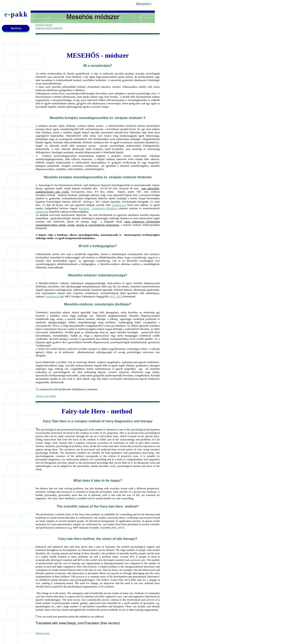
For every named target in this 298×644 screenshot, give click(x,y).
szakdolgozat (119, 205)
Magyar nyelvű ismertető (49, 28)
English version (44, 25)
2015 (112, 296)
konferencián (53, 296)
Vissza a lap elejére (46, 396)
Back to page (43, 633)
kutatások (84, 208)
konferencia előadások (105, 208)
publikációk (42, 212)
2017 (119, 296)
